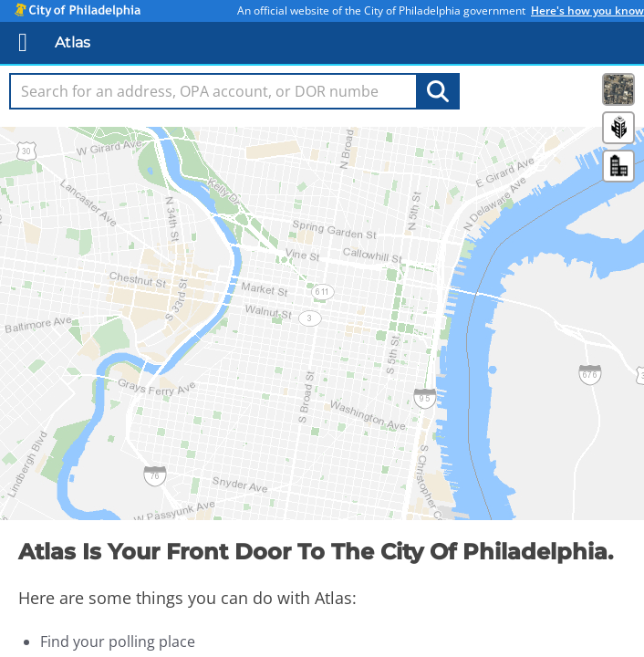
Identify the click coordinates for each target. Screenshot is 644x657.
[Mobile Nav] (23, 42)
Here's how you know (587, 10)
